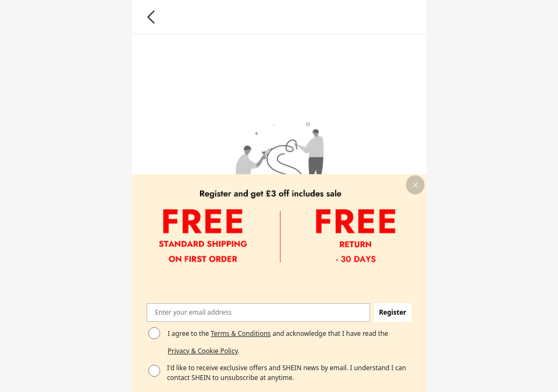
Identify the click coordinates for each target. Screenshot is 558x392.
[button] (416, 185)
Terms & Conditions (241, 333)
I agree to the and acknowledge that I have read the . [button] (278, 342)
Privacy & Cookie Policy (203, 351)
